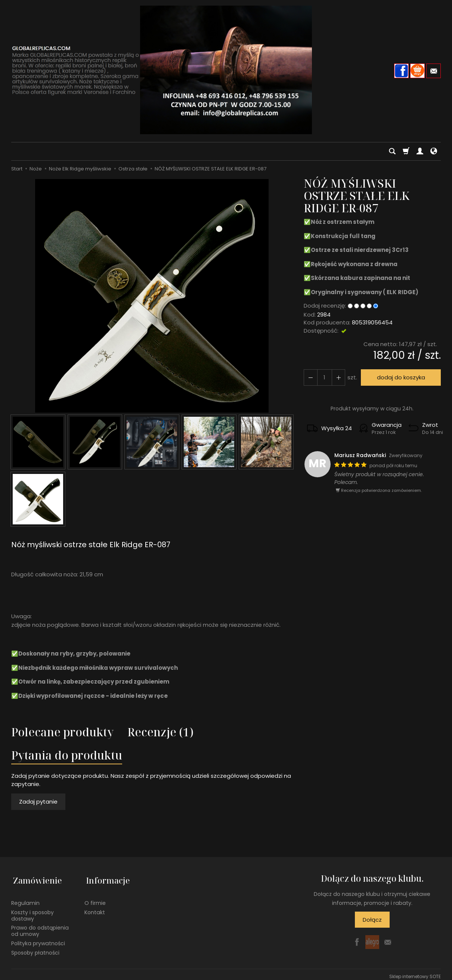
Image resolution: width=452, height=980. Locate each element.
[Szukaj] (392, 151)
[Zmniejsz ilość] (337, 377)
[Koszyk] (406, 151)
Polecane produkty (62, 732)
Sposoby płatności (35, 949)
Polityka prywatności (38, 939)
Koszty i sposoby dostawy (32, 911)
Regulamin (25, 899)
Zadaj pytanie (38, 802)
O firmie (95, 899)
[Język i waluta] (434, 151)
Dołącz (372, 920)
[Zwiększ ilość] (310, 377)
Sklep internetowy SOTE (415, 972)
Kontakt (95, 908)
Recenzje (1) (160, 732)
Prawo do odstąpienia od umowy (40, 927)
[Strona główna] (226, 70)
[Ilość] (323, 377)
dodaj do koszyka (400, 377)
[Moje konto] (420, 151)
